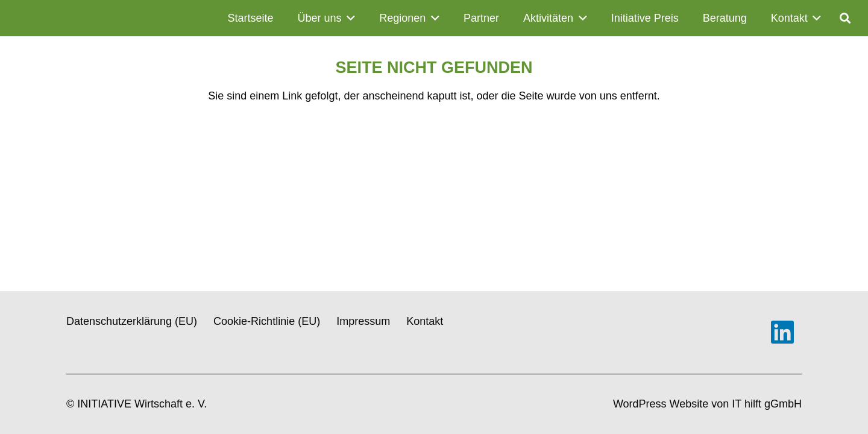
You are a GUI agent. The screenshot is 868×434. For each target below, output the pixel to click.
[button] (349, 18)
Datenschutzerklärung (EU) (132, 321)
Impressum (363, 321)
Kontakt (425, 321)
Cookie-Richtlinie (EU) (267, 321)
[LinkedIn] (782, 332)
